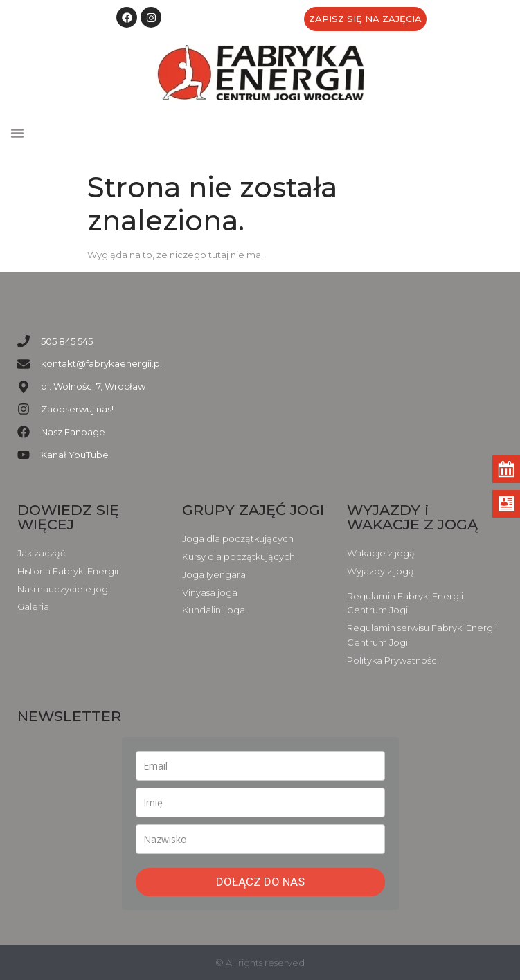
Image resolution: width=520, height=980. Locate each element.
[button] (17, 133)
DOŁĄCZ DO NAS (260, 882)
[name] (260, 802)
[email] (260, 766)
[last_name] (260, 839)
